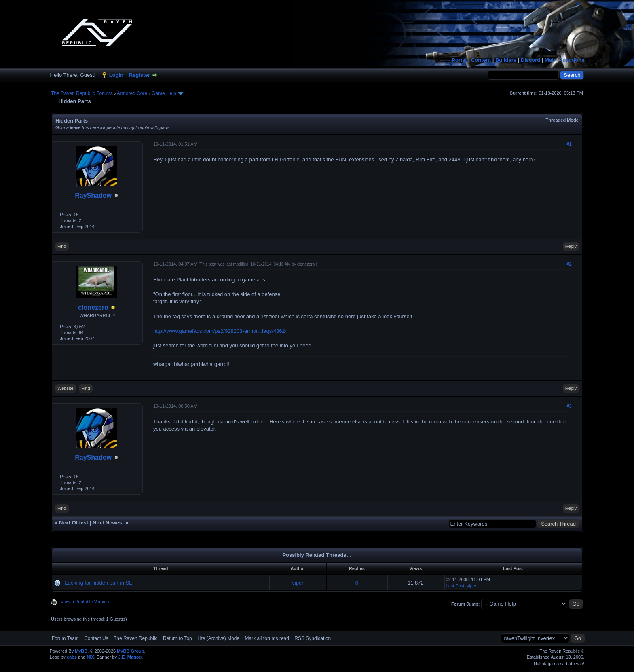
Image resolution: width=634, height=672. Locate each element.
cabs (72, 657)
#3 (569, 406)
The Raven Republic (136, 638)
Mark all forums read (267, 638)
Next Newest (108, 523)
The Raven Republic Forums (82, 93)
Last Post (455, 586)
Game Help (164, 93)
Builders (506, 60)
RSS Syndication (313, 638)
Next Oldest (74, 523)
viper (298, 583)
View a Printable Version (85, 602)
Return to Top (178, 638)
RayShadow (93, 195)
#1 (569, 144)
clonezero (93, 307)
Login (116, 75)
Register (139, 75)
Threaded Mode (562, 120)
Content (481, 60)
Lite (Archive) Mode (218, 638)
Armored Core (132, 93)
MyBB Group (130, 651)
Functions (572, 60)
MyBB (81, 651)
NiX (90, 657)
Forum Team (65, 638)
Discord (530, 60)
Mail (550, 60)
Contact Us (96, 638)
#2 (569, 264)
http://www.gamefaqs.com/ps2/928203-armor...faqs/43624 (221, 331)
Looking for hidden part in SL (98, 583)
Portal (459, 60)
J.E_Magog (130, 657)
